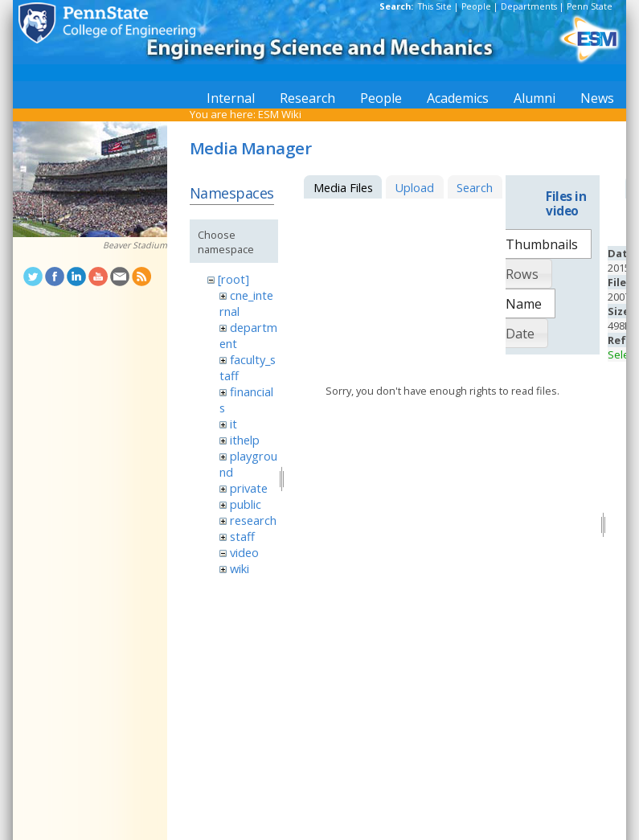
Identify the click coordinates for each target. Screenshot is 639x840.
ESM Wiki (280, 114)
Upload (414, 187)
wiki (240, 568)
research (253, 520)
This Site (435, 6)
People (476, 6)
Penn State (590, 6)
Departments (529, 6)
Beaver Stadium (135, 245)
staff (242, 536)
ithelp (245, 440)
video (244, 552)
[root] (233, 279)
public (246, 504)
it (233, 424)
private (249, 488)
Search (475, 187)
